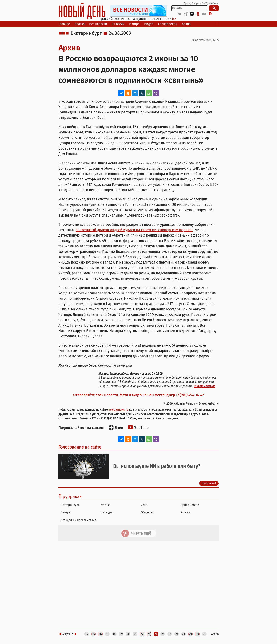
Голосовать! (209, 483)
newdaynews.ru (118, 410)
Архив (186, 24)
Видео (149, 24)
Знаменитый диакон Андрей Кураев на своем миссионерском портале (134, 230)
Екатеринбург (86, 33)
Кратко (80, 24)
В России (118, 24)
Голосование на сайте (80, 447)
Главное (64, 24)
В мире (134, 24)
